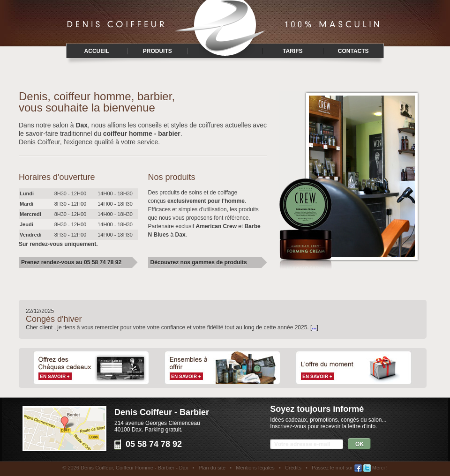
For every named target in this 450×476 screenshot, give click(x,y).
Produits (157, 51)
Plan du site (212, 468)
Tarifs (292, 51)
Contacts (353, 51)
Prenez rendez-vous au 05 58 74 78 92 (71, 262)
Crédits (293, 468)
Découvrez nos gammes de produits (199, 262)
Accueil (97, 51)
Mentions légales (255, 468)
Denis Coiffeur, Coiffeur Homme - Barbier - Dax (134, 468)
